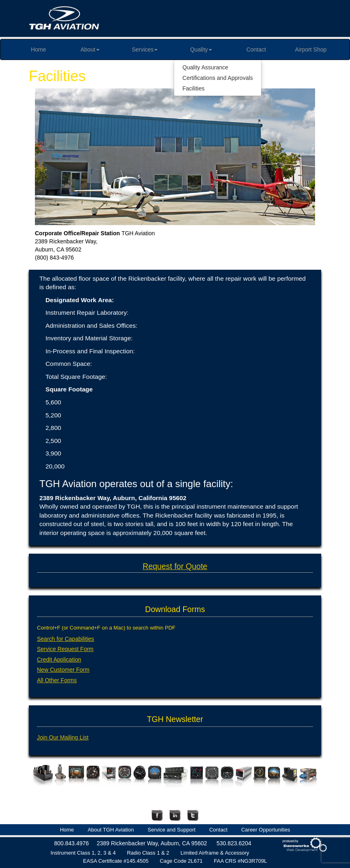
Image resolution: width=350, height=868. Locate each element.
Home (38, 49)
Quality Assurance (205, 67)
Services (145, 49)
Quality (201, 49)
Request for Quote (175, 566)
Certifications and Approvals (218, 78)
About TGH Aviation (111, 830)
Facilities (193, 88)
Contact (256, 49)
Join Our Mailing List (63, 737)
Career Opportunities (266, 830)
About (90, 49)
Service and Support (172, 830)
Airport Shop (311, 49)
